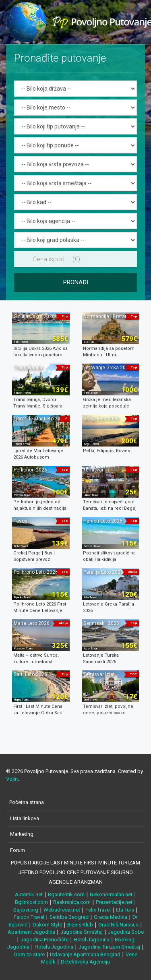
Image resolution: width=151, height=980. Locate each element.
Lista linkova (25, 818)
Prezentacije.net (114, 902)
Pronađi (76, 282)
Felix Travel (98, 910)
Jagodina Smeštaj (82, 932)
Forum (18, 850)
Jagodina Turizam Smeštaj (109, 947)
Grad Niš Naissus (118, 925)
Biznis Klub (80, 925)
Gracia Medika (111, 917)
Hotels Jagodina (54, 947)
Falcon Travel (29, 917)
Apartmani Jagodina (31, 932)
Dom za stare (29, 954)
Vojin (12, 779)
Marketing (22, 834)
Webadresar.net (62, 910)
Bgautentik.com (66, 894)
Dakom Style (47, 925)
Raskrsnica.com (72, 902)
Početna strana (27, 802)
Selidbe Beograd (69, 917)
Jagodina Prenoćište (44, 940)
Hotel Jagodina (92, 940)
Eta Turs (125, 910)
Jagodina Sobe (126, 932)
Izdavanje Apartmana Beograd (85, 954)
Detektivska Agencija (85, 962)
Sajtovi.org (26, 910)
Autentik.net (29, 894)
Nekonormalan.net (111, 894)
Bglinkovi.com (31, 902)
